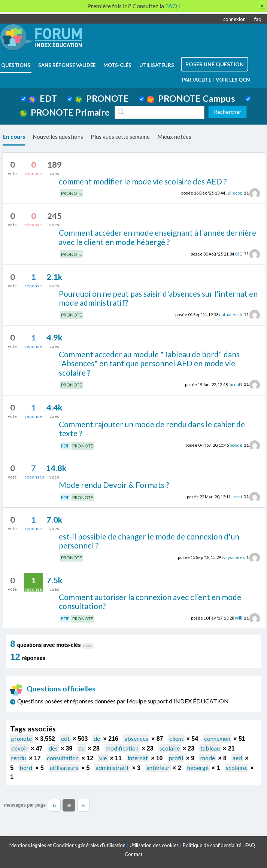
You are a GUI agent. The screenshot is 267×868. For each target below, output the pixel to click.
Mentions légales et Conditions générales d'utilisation (67, 845)
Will (239, 618)
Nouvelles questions (58, 137)
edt (65, 738)
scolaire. (236, 768)
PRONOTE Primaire (65, 112)
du (81, 748)
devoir (19, 748)
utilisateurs (157, 65)
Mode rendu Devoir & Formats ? (114, 485)
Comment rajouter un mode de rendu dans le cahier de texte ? (152, 429)
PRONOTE (102, 98)
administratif (112, 768)
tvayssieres (233, 557)
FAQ (250, 845)
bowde (236, 445)
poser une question (215, 64)
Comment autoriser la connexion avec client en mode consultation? (150, 602)
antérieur (158, 768)
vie (103, 758)
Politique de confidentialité (212, 845)
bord (26, 768)
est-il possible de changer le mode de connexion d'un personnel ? (149, 541)
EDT (43, 98)
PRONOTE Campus (191, 98)
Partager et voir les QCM (216, 80)
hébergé (198, 768)
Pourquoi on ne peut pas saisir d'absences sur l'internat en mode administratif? (158, 298)
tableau (210, 748)
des (53, 748)
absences (136, 738)
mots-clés (117, 65)
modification (122, 748)
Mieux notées (174, 137)
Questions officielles (53, 689)
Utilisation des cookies (154, 845)
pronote (22, 738)
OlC (239, 253)
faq (258, 19)
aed (237, 758)
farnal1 (235, 384)
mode (208, 758)
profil (176, 758)
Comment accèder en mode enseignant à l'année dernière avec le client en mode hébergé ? (157, 237)
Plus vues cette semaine (120, 137)
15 (54, 805)
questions (16, 65)
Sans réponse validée (67, 65)
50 (83, 805)
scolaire (170, 748)
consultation (63, 758)
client (176, 738)
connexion (234, 19)
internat (138, 758)
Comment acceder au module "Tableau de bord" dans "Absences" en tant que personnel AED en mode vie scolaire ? (149, 363)
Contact (133, 854)
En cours (14, 137)
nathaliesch (231, 314)
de (97, 738)
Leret (237, 496)
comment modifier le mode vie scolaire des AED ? (143, 181)
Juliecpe (234, 193)
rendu (19, 758)
